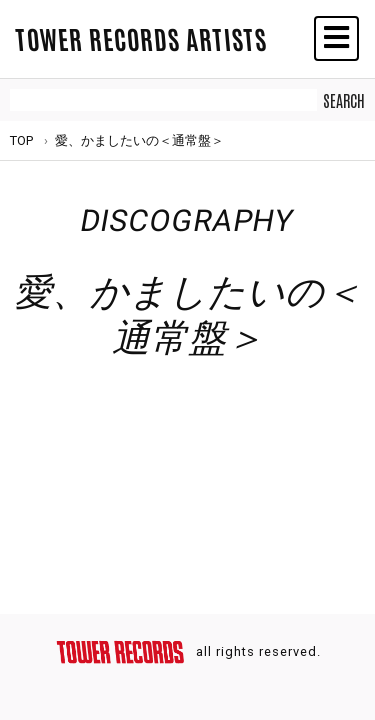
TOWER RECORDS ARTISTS (141, 38)
